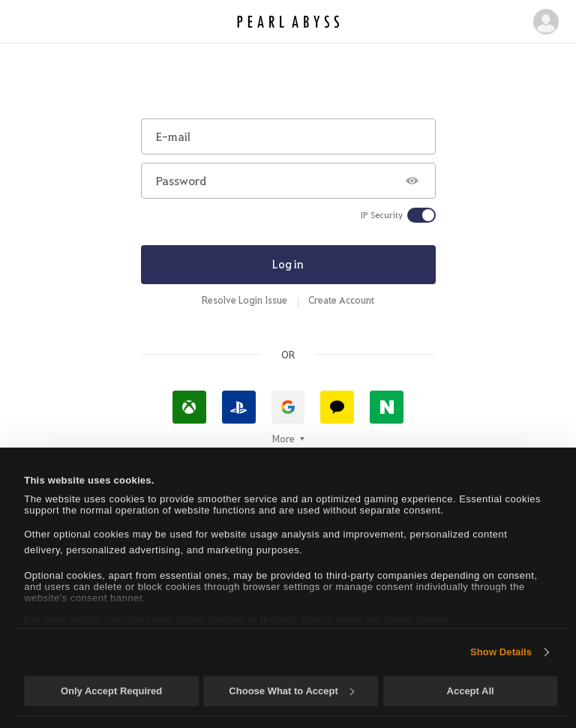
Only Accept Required (111, 691)
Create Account (341, 300)
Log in (288, 264)
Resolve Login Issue (244, 300)
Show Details (501, 652)
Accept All (471, 691)
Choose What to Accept (291, 691)
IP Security (382, 215)
